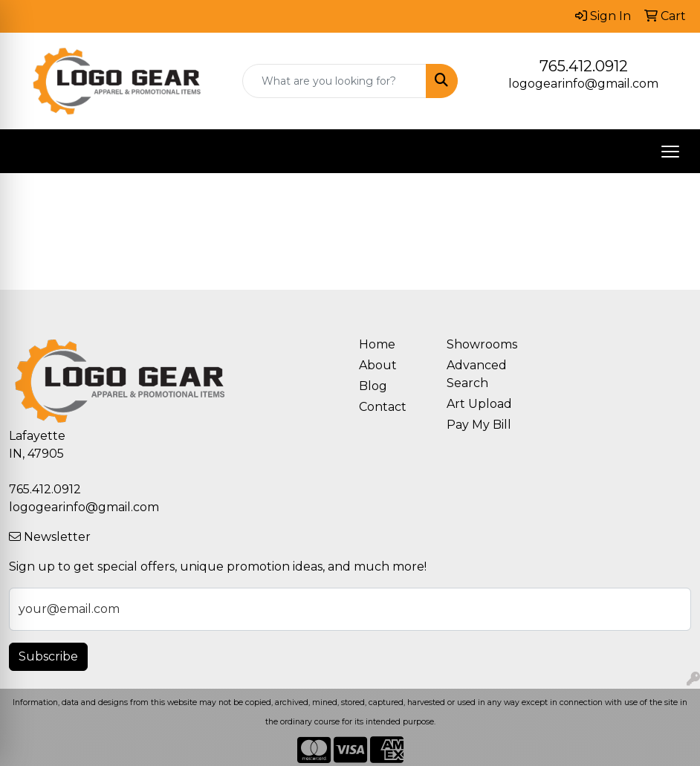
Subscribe (48, 656)
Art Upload (479, 404)
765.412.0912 (584, 66)
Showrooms (482, 344)
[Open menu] (670, 152)
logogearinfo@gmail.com (583, 84)
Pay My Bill (479, 425)
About (378, 365)
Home (377, 344)
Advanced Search (477, 374)
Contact (383, 407)
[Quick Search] (334, 81)
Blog (373, 386)
